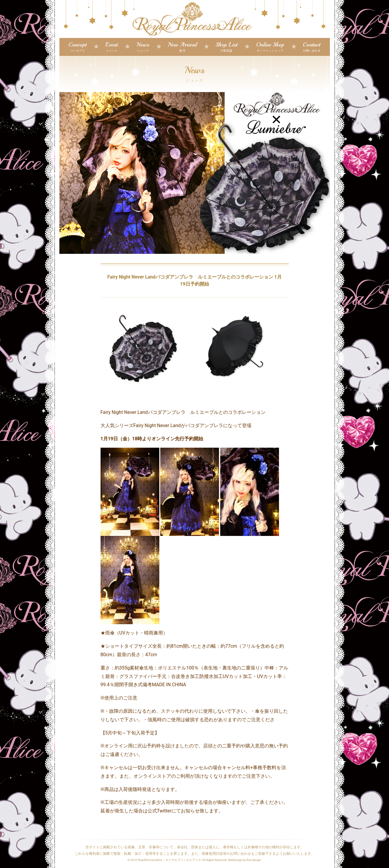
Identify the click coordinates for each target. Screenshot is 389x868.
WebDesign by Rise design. (245, 860)
